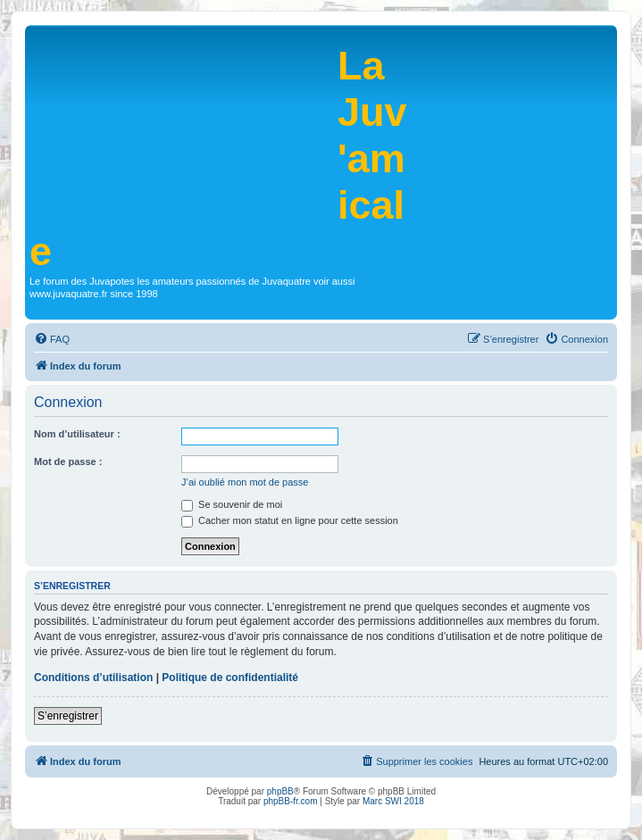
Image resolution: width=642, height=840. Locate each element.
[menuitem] (52, 339)
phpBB (280, 791)
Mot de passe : (68, 462)
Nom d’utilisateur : (77, 434)
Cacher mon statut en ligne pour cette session (290, 520)
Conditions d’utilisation (93, 678)
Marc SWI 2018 (393, 801)
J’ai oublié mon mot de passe (245, 482)
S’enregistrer (68, 716)
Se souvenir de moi (232, 504)
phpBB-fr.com (291, 801)
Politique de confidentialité (230, 678)
